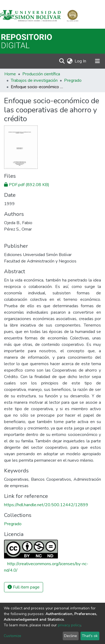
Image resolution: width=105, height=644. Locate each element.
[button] (70, 61)
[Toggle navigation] (97, 61)
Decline (71, 636)
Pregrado (73, 80)
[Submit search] (62, 61)
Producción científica (41, 74)
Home (10, 74)
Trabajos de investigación (34, 80)
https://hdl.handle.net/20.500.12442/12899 (46, 505)
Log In (81, 61)
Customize (13, 636)
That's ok (90, 636)
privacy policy (69, 625)
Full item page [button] (24, 587)
